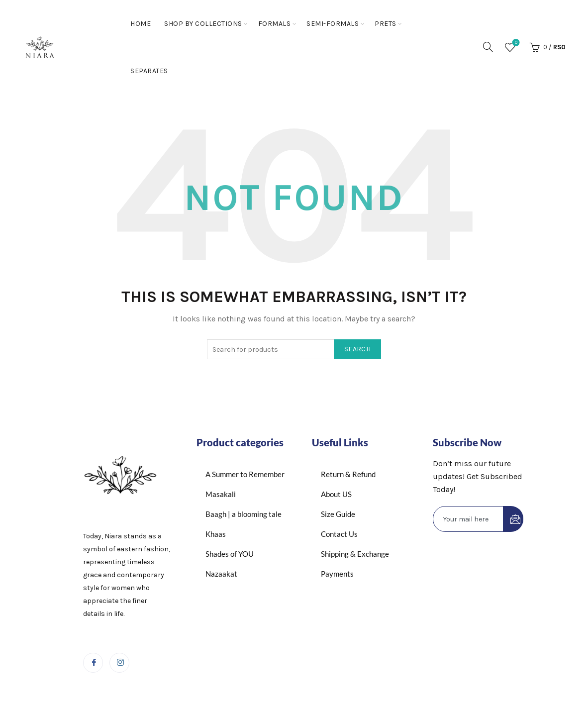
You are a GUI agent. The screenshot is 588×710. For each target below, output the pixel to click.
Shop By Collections (203, 24)
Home (141, 24)
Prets (386, 24)
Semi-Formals (333, 24)
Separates (149, 71)
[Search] (488, 47)
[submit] (513, 519)
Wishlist (515, 43)
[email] (468, 519)
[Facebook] (93, 663)
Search (357, 349)
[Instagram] (119, 663)
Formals (275, 24)
